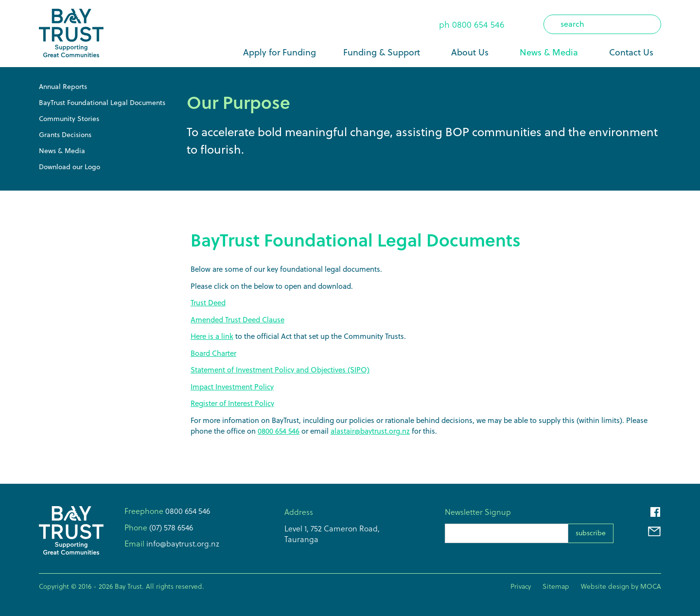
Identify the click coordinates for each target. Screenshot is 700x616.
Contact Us (631, 52)
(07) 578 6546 (170, 528)
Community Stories (69, 119)
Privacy (521, 586)
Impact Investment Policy (232, 387)
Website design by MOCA (621, 586)
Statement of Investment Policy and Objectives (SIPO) (280, 370)
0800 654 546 (478, 25)
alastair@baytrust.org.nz (370, 431)
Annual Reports (63, 87)
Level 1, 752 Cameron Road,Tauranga (332, 534)
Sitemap (556, 586)
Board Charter (213, 353)
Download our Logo (70, 167)
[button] (384, 53)
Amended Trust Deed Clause (237, 320)
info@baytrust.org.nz (182, 544)
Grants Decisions (65, 135)
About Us (470, 52)
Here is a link (212, 336)
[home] (71, 34)
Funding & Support (382, 52)
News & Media (549, 52)
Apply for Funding (280, 52)
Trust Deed (208, 303)
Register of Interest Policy (232, 403)
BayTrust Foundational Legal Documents (102, 103)
